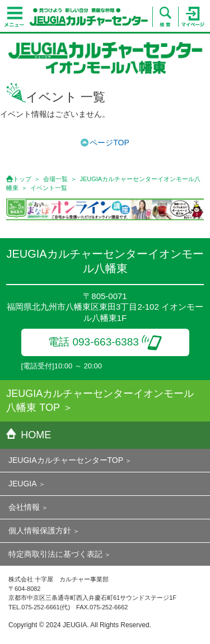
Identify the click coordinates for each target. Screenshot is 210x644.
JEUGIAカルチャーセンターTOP (66, 460)
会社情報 (24, 507)
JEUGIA (23, 484)
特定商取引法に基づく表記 (55, 554)
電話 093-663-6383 (105, 342)
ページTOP (109, 143)
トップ (22, 179)
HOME (29, 435)
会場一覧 (55, 179)
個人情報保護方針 (40, 531)
